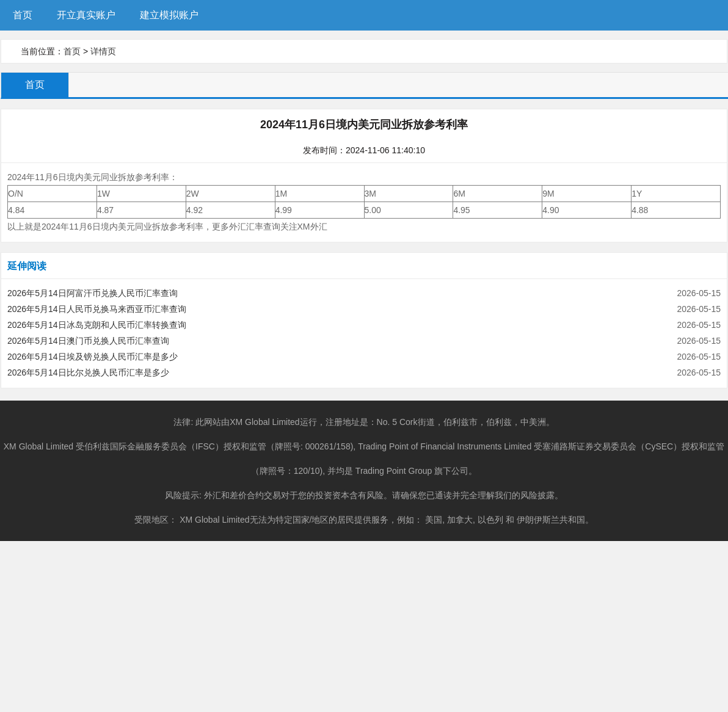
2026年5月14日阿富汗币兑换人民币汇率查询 (93, 293)
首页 (23, 15)
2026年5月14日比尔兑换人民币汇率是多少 (88, 372)
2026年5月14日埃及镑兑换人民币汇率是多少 (93, 357)
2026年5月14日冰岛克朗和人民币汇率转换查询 (97, 325)
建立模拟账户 (169, 15)
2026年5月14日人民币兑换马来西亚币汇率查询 (97, 309)
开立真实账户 (86, 15)
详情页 (103, 51)
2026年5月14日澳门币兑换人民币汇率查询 (88, 341)
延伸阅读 (27, 266)
